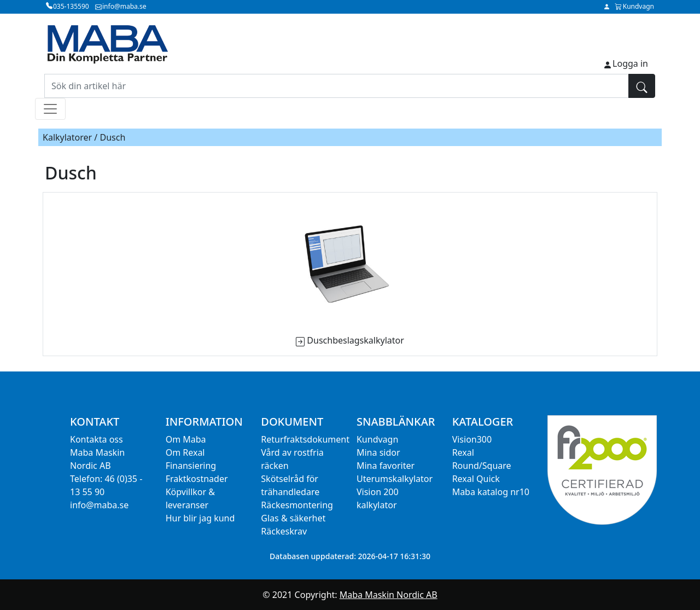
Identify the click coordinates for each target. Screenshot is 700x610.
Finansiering (191, 466)
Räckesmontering (297, 505)
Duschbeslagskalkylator (355, 340)
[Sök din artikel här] (337, 86)
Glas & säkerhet (293, 518)
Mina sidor (378, 452)
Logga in (630, 63)
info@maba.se (99, 505)
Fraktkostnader (197, 479)
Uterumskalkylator (395, 479)
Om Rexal (185, 452)
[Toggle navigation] (50, 109)
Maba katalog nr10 (491, 492)
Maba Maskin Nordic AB (389, 595)
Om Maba (186, 439)
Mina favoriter (386, 466)
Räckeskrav (284, 531)
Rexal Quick (476, 479)
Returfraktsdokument (305, 439)
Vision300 (472, 439)
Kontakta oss (97, 439)
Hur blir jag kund (200, 518)
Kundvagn (377, 439)
